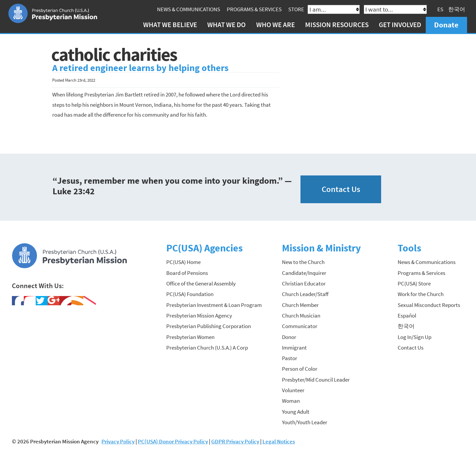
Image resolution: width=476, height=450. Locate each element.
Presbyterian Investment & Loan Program (214, 305)
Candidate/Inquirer (304, 273)
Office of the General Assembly (201, 283)
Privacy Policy (118, 441)
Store (296, 9)
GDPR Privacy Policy (235, 441)
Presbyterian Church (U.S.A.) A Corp (207, 348)
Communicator (300, 326)
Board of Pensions (187, 273)
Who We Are (276, 25)
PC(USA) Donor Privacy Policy (173, 441)
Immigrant (294, 348)
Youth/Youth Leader (305, 422)
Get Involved (400, 25)
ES (440, 9)
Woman (291, 401)
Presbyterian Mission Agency (199, 316)
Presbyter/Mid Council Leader (316, 380)
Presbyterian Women (190, 337)
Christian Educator (304, 283)
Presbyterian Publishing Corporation (209, 326)
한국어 (457, 9)
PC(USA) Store (414, 283)
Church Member (300, 305)
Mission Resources (337, 25)
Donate (446, 25)
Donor (289, 337)
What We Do (226, 25)
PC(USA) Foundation (190, 294)
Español (407, 316)
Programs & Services (254, 9)
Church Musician (301, 316)
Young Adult (296, 412)
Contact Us (341, 189)
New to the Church (303, 262)
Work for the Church (421, 294)
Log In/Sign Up (415, 337)
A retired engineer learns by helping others (140, 68)
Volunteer (293, 390)
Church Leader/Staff (305, 294)
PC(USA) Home (183, 262)
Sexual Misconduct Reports (429, 305)
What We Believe (170, 25)
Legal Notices (279, 441)
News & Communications (189, 9)
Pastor (290, 358)
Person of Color (300, 369)
